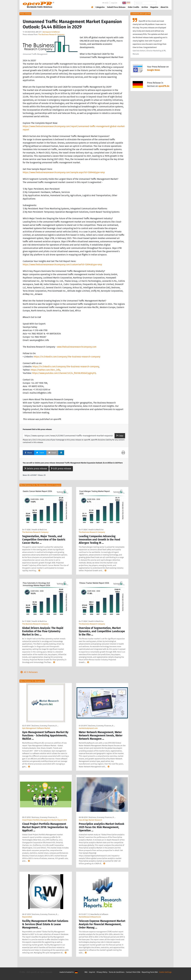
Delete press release (36, 469)
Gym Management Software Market (36, 728)
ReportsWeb (27, 917)
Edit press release (61, 469)
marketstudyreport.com (88, 728)
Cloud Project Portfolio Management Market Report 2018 (45, 820)
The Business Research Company (51, 34)
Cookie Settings (165, 972)
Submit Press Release (116, 7)
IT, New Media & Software (98, 914)
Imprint (114, 3)
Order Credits (134, 7)
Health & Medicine (39, 530)
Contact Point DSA (133, 972)
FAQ (86, 972)
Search (162, 3)
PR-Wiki (106, 3)
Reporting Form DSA (150, 972)
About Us (164, 7)
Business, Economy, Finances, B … (45, 726)
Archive (145, 7)
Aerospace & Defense (51, 32)
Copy (120, 436)
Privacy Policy (102, 972)
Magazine (154, 7)
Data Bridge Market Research (90, 820)
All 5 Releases (28, 672)
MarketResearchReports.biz (90, 917)
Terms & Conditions (117, 972)
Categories (100, 7)
